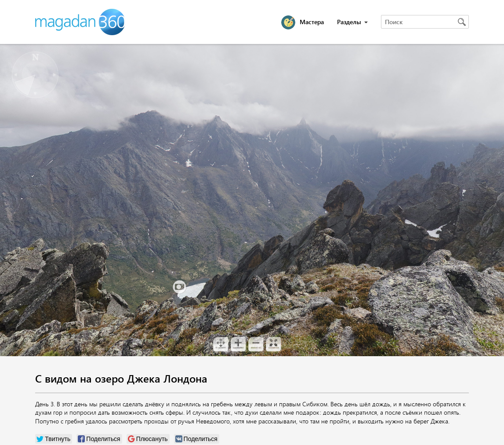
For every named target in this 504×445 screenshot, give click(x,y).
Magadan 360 (81, 22)
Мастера (312, 22)
